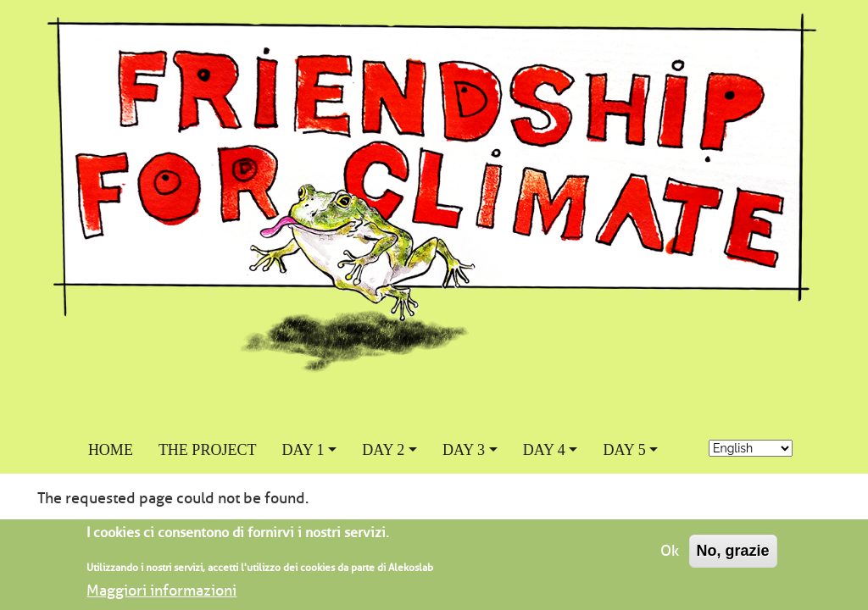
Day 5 (624, 450)
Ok (670, 557)
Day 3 (464, 450)
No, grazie (733, 557)
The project (208, 450)
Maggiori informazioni (161, 597)
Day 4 (544, 450)
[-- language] (751, 448)
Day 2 (383, 450)
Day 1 (303, 450)
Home (111, 450)
